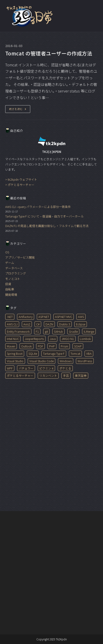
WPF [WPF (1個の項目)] (10, 368)
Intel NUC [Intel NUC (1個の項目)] (13, 339)
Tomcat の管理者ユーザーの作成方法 (49, 53)
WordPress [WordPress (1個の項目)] (85, 361)
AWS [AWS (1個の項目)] (81, 317)
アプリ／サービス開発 (20, 257)
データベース (14, 268)
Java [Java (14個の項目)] (53, 339)
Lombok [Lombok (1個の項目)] (85, 339)
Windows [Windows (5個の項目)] (66, 361)
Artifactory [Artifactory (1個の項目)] (26, 317)
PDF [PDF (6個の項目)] (40, 346)
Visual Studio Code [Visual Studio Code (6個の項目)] (41, 361)
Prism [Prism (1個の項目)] (64, 346)
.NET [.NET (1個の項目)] (10, 317)
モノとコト (13, 279)
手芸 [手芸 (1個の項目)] (66, 376)
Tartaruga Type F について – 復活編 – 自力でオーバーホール (44, 216)
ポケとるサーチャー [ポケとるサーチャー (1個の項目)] (20, 376)
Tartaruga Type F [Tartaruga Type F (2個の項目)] (54, 353)
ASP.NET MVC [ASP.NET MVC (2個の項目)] (64, 317)
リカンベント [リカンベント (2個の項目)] (48, 376)
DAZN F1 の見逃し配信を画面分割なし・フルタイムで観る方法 (47, 226)
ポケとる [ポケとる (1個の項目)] (65, 368)
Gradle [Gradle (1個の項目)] (73, 331)
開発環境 (11, 295)
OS (7, 252)
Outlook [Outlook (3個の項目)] (26, 346)
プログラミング (16, 273)
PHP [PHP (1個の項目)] (52, 346)
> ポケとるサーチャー (20, 185)
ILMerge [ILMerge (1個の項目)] (89, 331)
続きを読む (20, 110)
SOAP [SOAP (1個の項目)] (78, 346)
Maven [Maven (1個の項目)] (11, 346)
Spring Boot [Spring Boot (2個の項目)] (15, 353)
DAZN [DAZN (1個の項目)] (49, 324)
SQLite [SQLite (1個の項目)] (33, 353)
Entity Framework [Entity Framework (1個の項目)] (18, 331)
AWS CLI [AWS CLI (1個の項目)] (12, 324)
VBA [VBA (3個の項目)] (89, 353)
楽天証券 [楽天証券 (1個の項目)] (81, 376)
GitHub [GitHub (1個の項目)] (58, 331)
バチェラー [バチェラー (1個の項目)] (26, 368)
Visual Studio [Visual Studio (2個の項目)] (15, 361)
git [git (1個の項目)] (46, 331)
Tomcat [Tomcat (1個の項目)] (75, 353)
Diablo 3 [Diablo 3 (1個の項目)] (65, 324)
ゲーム (10, 263)
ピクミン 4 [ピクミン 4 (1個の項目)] (46, 368)
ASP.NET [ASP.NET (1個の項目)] (44, 317)
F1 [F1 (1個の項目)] (37, 331)
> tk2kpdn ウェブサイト (21, 179)
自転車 (10, 289)
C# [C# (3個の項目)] (38, 324)
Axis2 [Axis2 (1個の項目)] (27, 324)
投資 (8, 284)
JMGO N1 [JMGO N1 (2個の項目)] (68, 339)
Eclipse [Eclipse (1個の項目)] (81, 324)
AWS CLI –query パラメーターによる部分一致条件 (38, 207)
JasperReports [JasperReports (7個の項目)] (34, 339)
